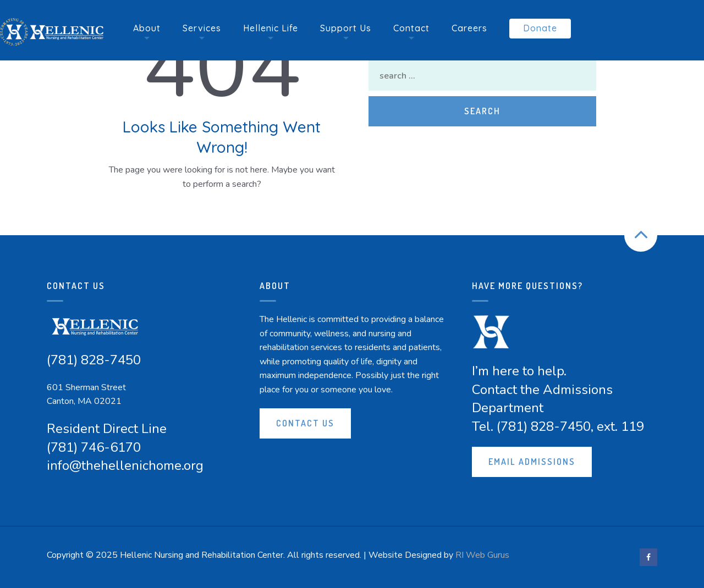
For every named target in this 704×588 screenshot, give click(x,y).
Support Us (346, 28)
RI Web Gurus (482, 555)
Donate (540, 28)
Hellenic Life (271, 28)
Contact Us (305, 423)
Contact (411, 28)
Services (202, 28)
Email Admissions (532, 462)
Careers (469, 28)
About (147, 28)
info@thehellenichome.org (125, 465)
